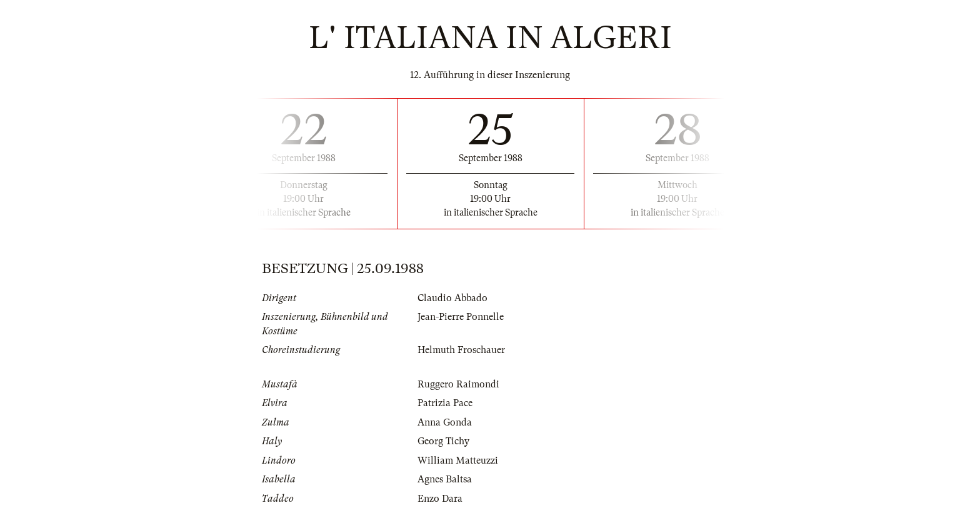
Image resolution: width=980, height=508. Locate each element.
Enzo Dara (440, 499)
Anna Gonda (445, 422)
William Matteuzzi (458, 461)
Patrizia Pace (445, 403)
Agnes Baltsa (445, 479)
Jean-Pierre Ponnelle (461, 317)
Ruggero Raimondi (458, 384)
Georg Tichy (443, 441)
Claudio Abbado (452, 298)
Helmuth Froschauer (461, 350)
